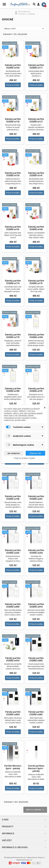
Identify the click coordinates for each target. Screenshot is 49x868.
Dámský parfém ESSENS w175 (36, 282)
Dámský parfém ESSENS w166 (36, 228)
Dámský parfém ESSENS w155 (13, 228)
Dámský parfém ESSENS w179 (13, 336)
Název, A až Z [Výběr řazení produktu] (24, 29)
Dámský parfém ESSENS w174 (13, 282)
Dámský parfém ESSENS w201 (36, 498)
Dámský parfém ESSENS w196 (13, 498)
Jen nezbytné (14, 453)
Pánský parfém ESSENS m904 (13, 713)
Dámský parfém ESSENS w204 (36, 551)
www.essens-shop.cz (35, 857)
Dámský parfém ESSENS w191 (36, 390)
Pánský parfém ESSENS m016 (13, 659)
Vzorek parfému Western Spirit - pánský (36, 768)
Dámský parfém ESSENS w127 (36, 120)
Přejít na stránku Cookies (24, 458)
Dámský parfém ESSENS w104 (13, 66)
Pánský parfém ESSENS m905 (36, 713)
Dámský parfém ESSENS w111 (36, 66)
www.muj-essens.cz (24, 860)
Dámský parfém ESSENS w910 (36, 605)
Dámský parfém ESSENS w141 (36, 174)
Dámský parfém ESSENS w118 (13, 120)
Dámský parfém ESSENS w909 (13, 605)
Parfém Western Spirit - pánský (13, 767)
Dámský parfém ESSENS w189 (13, 390)
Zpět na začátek (35, 810)
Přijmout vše (35, 453)
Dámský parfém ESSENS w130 (13, 174)
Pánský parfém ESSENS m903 (36, 659)
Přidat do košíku (13, 85)
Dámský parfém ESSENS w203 (13, 551)
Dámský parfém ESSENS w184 (36, 336)
